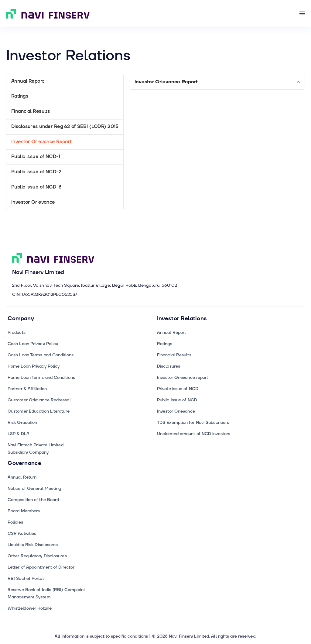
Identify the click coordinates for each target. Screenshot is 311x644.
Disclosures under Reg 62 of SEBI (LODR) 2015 (65, 127)
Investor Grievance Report (41, 142)
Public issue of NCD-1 (36, 157)
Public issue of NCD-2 (36, 172)
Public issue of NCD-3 (36, 187)
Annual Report (28, 81)
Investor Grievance (33, 202)
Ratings (20, 96)
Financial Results (31, 111)
